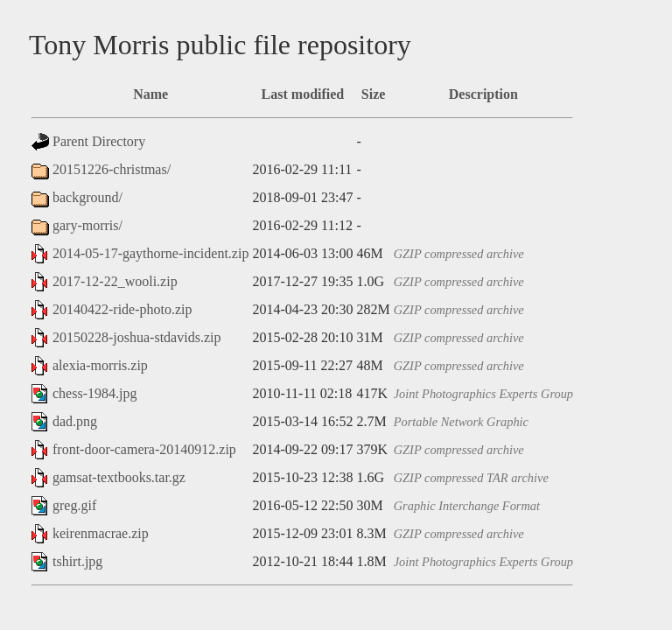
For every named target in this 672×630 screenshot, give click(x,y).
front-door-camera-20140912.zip (144, 449)
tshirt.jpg (77, 561)
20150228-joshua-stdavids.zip (136, 337)
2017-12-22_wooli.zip (115, 281)
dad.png (75, 421)
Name (150, 94)
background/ (87, 197)
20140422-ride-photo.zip (122, 309)
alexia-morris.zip (100, 365)
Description (483, 94)
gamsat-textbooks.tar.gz (119, 477)
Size (374, 94)
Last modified (303, 94)
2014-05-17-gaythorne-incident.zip (150, 253)
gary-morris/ (87, 225)
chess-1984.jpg (94, 393)
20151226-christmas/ (112, 169)
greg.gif (74, 505)
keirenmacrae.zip (101, 533)
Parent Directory (99, 141)
